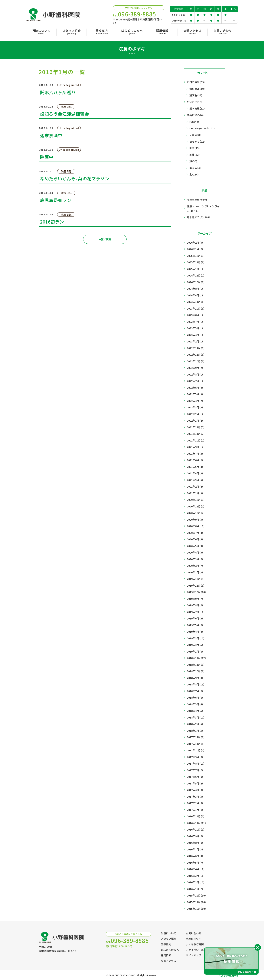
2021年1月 (195, 493)
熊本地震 (197, 109)
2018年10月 (196, 671)
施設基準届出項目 (197, 200)
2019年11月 (196, 586)
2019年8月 (195, 605)
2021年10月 (196, 440)
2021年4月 (195, 473)
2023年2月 (195, 341)
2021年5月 (195, 467)
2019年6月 (195, 618)
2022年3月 (195, 407)
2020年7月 (195, 533)
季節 (195, 155)
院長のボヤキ (194, 939)
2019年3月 (196, 638)
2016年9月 (195, 836)
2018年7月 (195, 691)
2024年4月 (195, 295)
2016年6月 (195, 856)
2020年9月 (195, 520)
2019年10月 (196, 592)
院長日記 (195, 115)
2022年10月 (196, 361)
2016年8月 (195, 843)
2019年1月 (195, 652)
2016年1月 (195, 889)
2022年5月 (195, 394)
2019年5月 (195, 625)
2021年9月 (196, 447)
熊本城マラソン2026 (199, 217)
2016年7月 (195, 849)
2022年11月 (196, 355)
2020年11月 (196, 506)
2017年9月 (195, 757)
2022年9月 (195, 368)
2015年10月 (196, 909)
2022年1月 (195, 421)
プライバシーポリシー (199, 950)
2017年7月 (195, 770)
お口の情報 (196, 82)
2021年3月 (195, 480)
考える (195, 168)
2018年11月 (196, 665)
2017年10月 (196, 750)
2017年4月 (195, 790)
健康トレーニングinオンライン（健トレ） (203, 208)
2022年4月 (195, 401)
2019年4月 (195, 632)
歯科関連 (197, 89)
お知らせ (195, 102)
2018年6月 (195, 698)
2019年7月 (196, 612)
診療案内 (166, 944)
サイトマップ (194, 955)
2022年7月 (195, 381)
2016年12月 (196, 816)
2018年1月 (195, 731)
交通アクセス (168, 961)
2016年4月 (196, 869)
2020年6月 (195, 539)
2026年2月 (195, 243)
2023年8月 (195, 315)
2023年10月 (196, 309)
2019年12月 (196, 579)
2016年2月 (196, 882)
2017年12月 (196, 737)
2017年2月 (195, 803)
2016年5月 (195, 863)
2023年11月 (196, 302)
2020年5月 (195, 546)
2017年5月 (195, 783)
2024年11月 (196, 275)
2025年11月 (196, 262)
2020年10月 (196, 513)
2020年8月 (196, 526)
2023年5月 (195, 328)
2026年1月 (195, 249)
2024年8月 (195, 289)
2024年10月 (196, 282)
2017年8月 (196, 764)
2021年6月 (195, 460)
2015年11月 (196, 902)
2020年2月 (195, 566)
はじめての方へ (170, 950)
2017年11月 (196, 744)
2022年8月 (195, 375)
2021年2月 (195, 487)
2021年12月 (196, 427)
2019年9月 (195, 599)
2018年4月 (195, 711)
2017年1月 (195, 810)
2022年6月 (195, 388)
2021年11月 (196, 434)
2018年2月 (195, 724)
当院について (169, 933)
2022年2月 (195, 414)
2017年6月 (195, 777)
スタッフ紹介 (169, 939)
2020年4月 (195, 553)
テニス (195, 135)
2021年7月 (195, 454)
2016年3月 (196, 876)
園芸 (195, 148)
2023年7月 (195, 322)
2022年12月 (196, 348)
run (194, 122)
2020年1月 (195, 572)
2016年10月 (196, 830)
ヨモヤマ (197, 142)
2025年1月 (195, 269)
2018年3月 (196, 718)
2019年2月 (195, 645)
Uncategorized (202, 128)
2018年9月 (195, 678)
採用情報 (166, 955)
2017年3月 (195, 797)
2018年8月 (196, 684)
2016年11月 (196, 823)
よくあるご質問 (195, 944)
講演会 (196, 95)
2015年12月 (196, 896)
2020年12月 (196, 500)
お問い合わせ (194, 933)
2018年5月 (195, 704)
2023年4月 (195, 335)
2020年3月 (195, 559)
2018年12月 (196, 658)
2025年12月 (196, 256)
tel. (135, 14)
